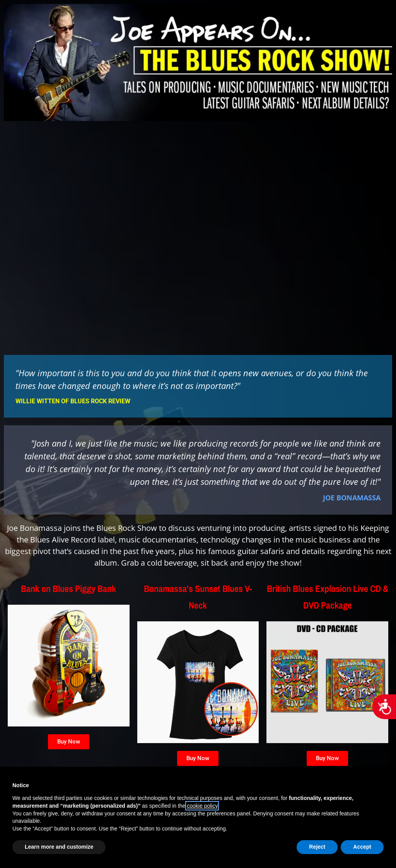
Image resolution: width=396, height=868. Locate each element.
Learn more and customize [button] (59, 847)
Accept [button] (362, 847)
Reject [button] (317, 847)
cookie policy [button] (202, 806)
